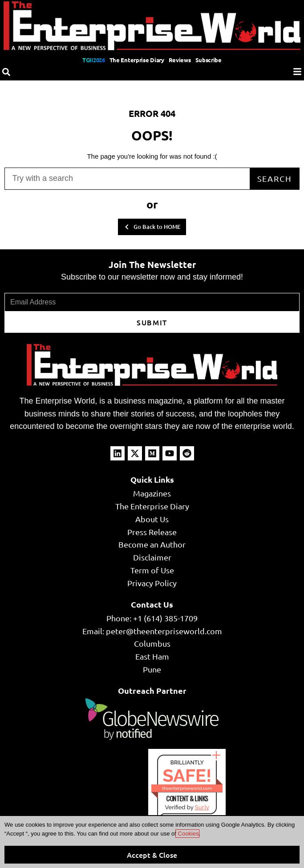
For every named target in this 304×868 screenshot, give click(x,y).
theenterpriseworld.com (187, 788)
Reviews (180, 60)
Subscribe (209, 60)
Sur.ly (202, 807)
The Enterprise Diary (137, 60)
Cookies (188, 834)
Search (275, 178)
